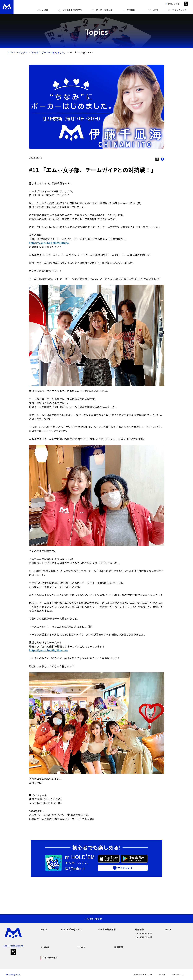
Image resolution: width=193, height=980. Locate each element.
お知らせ (45, 947)
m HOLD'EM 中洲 (144, 937)
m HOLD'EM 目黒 (144, 934)
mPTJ (153, 10)
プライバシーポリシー (143, 974)
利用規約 (162, 974)
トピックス (22, 52)
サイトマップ (178, 974)
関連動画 (119, 947)
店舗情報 (129, 10)
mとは (43, 10)
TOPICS (81, 947)
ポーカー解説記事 (102, 10)
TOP (10, 52)
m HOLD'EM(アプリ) (70, 10)
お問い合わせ (172, 4)
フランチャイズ (177, 10)
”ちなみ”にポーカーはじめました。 (48, 52)
